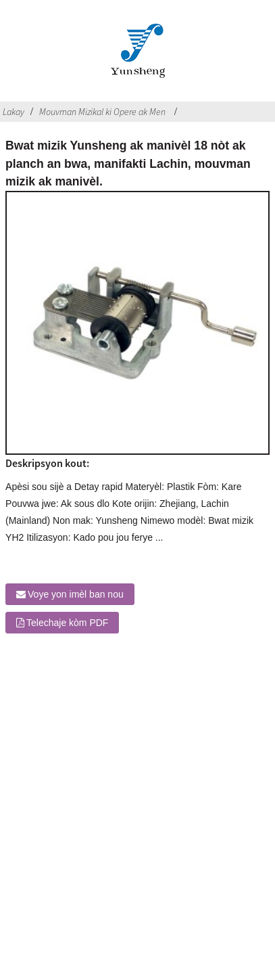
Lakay (14, 112)
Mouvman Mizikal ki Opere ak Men (102, 112)
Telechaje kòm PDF (67, 623)
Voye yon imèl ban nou (76, 594)
